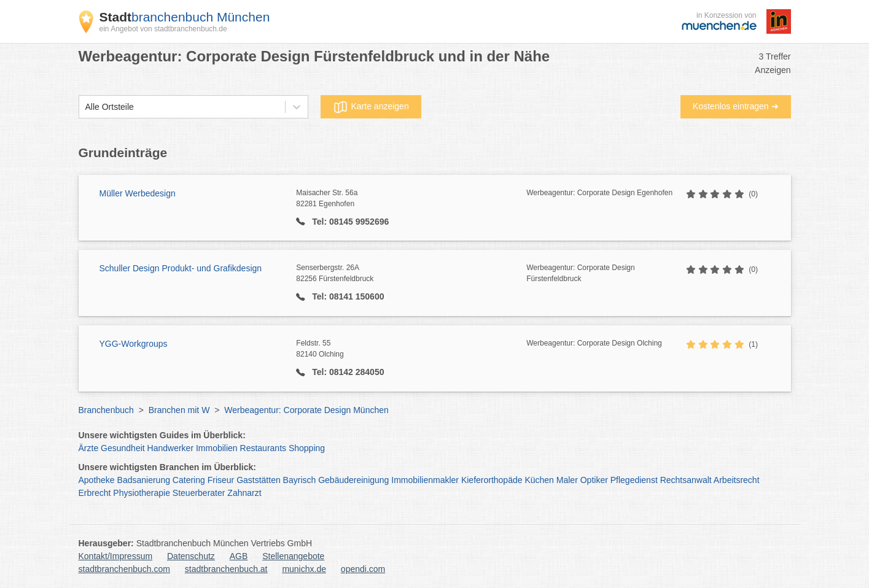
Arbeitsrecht (737, 480)
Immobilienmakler (425, 480)
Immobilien (217, 448)
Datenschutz (191, 556)
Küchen (539, 480)
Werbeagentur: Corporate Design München (306, 410)
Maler (567, 480)
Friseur (221, 480)
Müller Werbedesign (138, 193)
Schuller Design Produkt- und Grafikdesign (181, 268)
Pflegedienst (634, 480)
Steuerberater (199, 493)
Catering (189, 480)
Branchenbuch (106, 410)
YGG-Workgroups (134, 344)
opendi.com (363, 569)
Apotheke (97, 480)
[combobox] (85, 107)
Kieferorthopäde (492, 480)
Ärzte (89, 448)
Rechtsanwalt (686, 480)
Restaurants (263, 448)
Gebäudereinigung (353, 480)
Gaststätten (259, 480)
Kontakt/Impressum (116, 556)
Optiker (594, 480)
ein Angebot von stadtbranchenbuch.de (163, 29)
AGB (239, 556)
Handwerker (170, 448)
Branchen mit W (179, 410)
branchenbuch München (185, 17)
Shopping (307, 448)
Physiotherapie (142, 493)
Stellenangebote (293, 556)
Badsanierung (144, 480)
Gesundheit (123, 448)
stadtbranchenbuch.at (226, 569)
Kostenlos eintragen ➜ (736, 106)
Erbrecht (95, 493)
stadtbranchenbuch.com (124, 569)
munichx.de (304, 569)
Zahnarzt (244, 493)
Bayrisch (300, 480)
